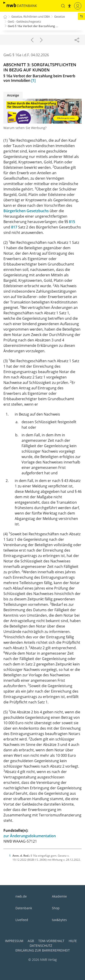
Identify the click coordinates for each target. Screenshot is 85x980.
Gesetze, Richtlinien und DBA (31, 16)
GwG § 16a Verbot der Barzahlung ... (33, 26)
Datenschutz (41, 946)
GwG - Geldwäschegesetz (24, 21)
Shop (56, 908)
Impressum (14, 941)
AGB (31, 941)
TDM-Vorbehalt (51, 941)
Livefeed (22, 920)
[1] (33, 80)
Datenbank (24, 908)
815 (72, 222)
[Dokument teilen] (77, 40)
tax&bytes (59, 920)
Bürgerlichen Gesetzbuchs (26, 211)
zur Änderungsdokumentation (30, 836)
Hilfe (73, 941)
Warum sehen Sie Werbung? (25, 128)
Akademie (59, 896)
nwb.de (21, 896)
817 (14, 227)
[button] (63, 6)
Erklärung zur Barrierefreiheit (43, 950)
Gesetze (59, 16)
